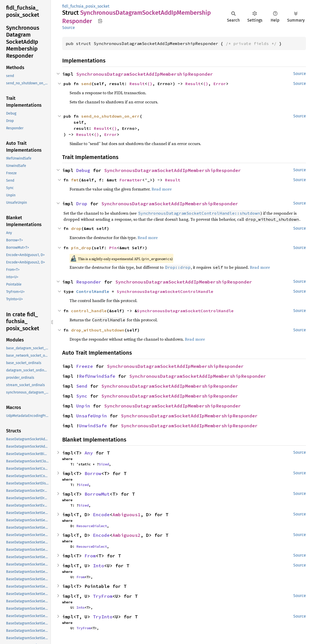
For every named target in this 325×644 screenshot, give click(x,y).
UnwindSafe (93, 426)
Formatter (131, 180)
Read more (162, 189)
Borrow (93, 473)
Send (82, 386)
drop (76, 228)
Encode (101, 515)
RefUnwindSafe (97, 376)
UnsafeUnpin (92, 416)
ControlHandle (93, 291)
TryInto (103, 617)
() (150, 84)
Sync (82, 396)
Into (99, 566)
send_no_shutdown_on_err (110, 116)
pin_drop (81, 248)
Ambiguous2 (126, 535)
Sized (104, 464)
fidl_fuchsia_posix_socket (86, 6)
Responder (89, 282)
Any (89, 453)
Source (69, 28)
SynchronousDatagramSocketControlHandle (165, 291)
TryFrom (103, 596)
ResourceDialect (92, 526)
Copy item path (100, 21)
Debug (83, 170)
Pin (113, 248)
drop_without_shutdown (98, 330)
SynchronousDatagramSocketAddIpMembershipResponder (145, 74)
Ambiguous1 (126, 515)
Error (220, 84)
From (90, 556)
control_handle (89, 311)
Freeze (85, 366)
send (86, 84)
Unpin (83, 406)
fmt (75, 180)
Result (137, 84)
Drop (82, 204)
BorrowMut (97, 494)
